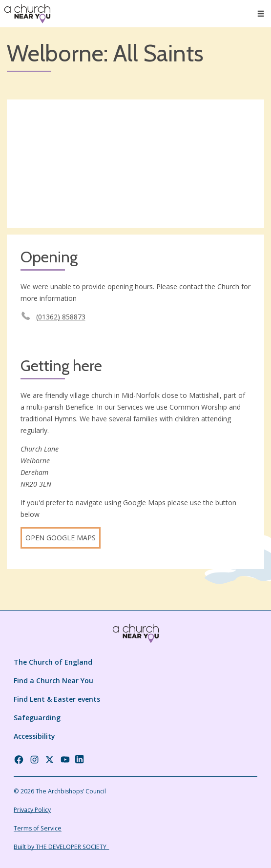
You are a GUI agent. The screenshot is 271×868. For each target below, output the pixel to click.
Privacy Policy (32, 810)
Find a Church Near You (53, 681)
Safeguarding (37, 718)
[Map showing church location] (135, 164)
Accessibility (34, 736)
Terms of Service (38, 828)
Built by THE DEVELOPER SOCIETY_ (61, 847)
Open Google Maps (61, 538)
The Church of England (53, 662)
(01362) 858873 (61, 317)
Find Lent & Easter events (57, 699)
